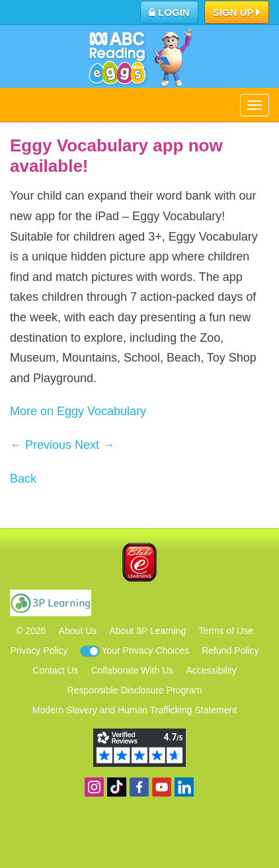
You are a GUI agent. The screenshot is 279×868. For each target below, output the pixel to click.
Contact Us (55, 670)
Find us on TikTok (117, 787)
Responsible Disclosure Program (135, 690)
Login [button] (169, 12)
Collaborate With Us (133, 670)
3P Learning (51, 603)
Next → (95, 445)
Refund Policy (230, 651)
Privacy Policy (39, 651)
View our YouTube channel (162, 787)
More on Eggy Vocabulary (78, 411)
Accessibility (211, 670)
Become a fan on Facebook (139, 787)
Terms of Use (225, 631)
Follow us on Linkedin (184, 787)
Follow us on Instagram (94, 787)
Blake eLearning (139, 562)
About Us (78, 631)
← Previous (41, 445)
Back (23, 479)
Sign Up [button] (237, 13)
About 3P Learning (147, 631)
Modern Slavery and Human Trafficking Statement (135, 710)
